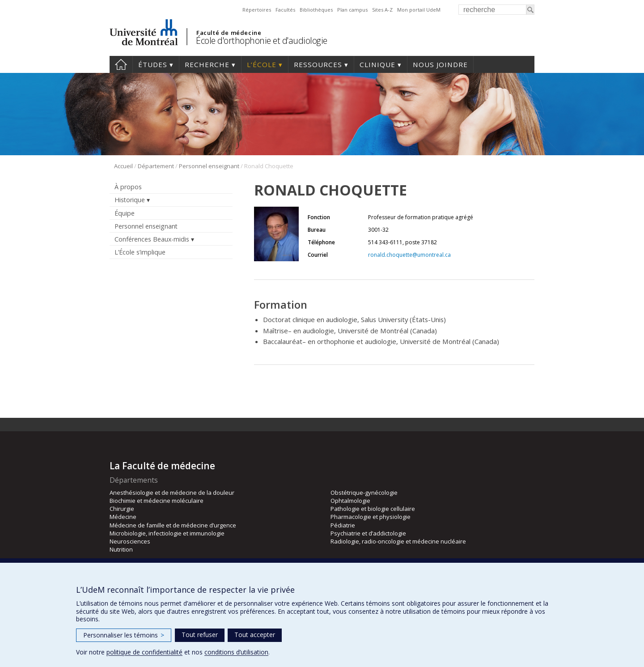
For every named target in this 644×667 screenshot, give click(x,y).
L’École (262, 64)
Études (153, 64)
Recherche (207, 64)
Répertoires (257, 10)
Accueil (121, 64)
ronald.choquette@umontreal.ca (409, 255)
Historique (130, 200)
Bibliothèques (316, 10)
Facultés (285, 10)
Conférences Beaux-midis (152, 239)
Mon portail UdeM (419, 10)
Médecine (123, 517)
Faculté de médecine (229, 33)
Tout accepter (255, 635)
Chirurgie (122, 509)
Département (156, 166)
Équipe (125, 213)
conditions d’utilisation (236, 652)
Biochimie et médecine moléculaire (157, 501)
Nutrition (121, 549)
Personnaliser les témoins (124, 635)
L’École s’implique (140, 252)
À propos (128, 187)
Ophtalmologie (350, 501)
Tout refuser (200, 635)
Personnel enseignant (209, 166)
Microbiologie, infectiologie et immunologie (167, 533)
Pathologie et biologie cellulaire (373, 509)
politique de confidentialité (144, 652)
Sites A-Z (382, 10)
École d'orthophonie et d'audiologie (262, 40)
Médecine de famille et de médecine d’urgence (173, 525)
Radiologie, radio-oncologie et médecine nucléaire (398, 541)
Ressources (318, 64)
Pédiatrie (343, 525)
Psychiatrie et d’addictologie (368, 533)
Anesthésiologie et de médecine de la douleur (172, 493)
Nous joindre (440, 64)
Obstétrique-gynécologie (364, 493)
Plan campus (352, 10)
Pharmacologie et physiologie (371, 517)
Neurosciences (130, 541)
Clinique (377, 64)
